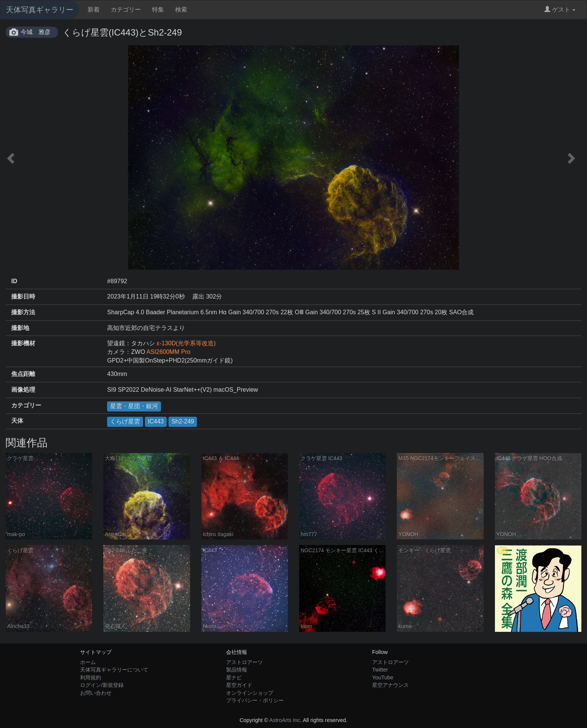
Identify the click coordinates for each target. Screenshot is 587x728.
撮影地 (20, 328)
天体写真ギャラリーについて (114, 670)
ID (14, 281)
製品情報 (237, 670)
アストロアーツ (244, 662)
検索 (181, 10)
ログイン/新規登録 (102, 685)
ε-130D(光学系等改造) (186, 343)
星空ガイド (239, 685)
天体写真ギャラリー (40, 10)
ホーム (88, 662)
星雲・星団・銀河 (134, 406)
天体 (17, 421)
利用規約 (91, 677)
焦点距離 (23, 374)
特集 (158, 10)
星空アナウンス (390, 685)
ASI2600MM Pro (168, 352)
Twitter (380, 670)
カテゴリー (126, 10)
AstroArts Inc (285, 720)
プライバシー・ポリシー (255, 700)
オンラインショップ (250, 693)
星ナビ (234, 677)
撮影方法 (23, 312)
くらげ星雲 (125, 421)
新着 (94, 10)
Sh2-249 (183, 421)
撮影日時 (23, 296)
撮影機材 (23, 343)
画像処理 (23, 390)
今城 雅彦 (36, 32)
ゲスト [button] (560, 10)
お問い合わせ (96, 693)
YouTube (383, 677)
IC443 (156, 421)
